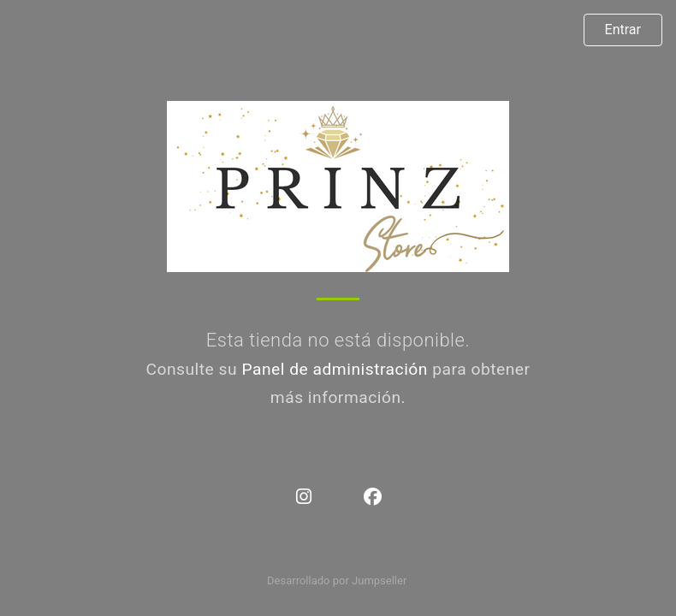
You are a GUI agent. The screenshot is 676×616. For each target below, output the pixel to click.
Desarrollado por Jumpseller (337, 580)
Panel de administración (335, 369)
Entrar (623, 30)
